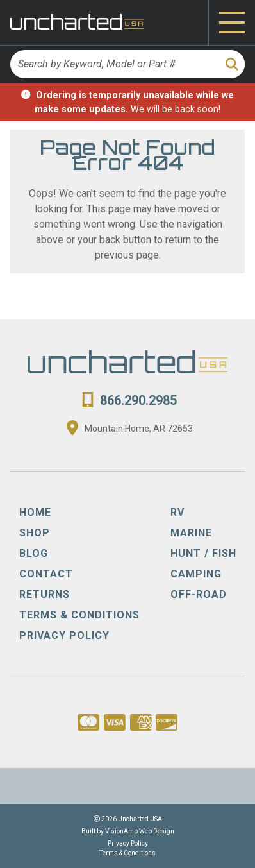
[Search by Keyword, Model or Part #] (114, 64)
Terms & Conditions (128, 853)
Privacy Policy (128, 843)
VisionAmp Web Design (140, 831)
